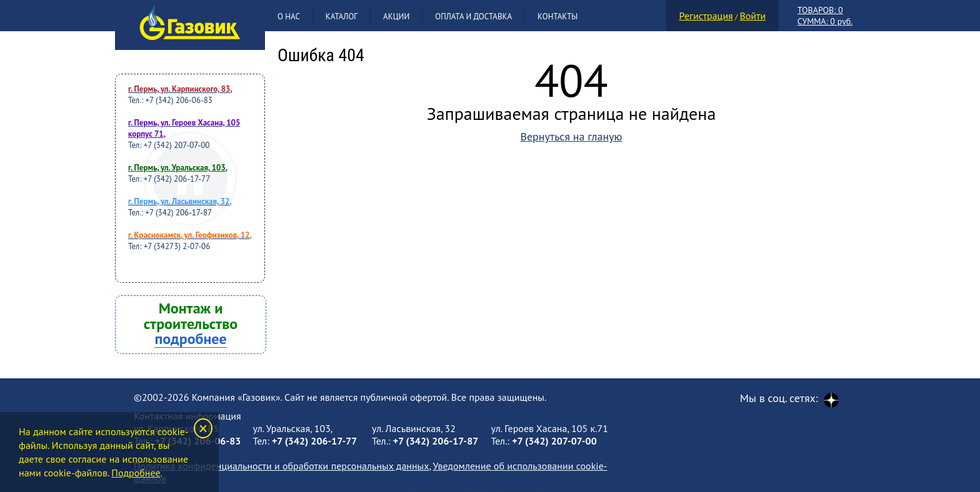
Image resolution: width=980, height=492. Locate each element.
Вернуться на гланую (571, 136)
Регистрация (706, 16)
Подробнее (136, 473)
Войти (752, 16)
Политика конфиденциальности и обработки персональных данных (281, 466)
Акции (396, 17)
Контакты (557, 17)
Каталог (342, 17)
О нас (289, 17)
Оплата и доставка (473, 17)
